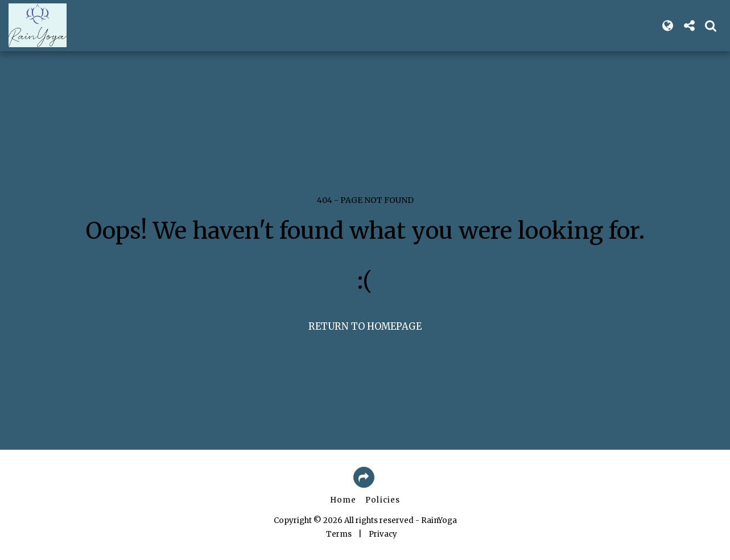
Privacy (383, 534)
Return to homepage (365, 327)
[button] (689, 26)
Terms (339, 534)
